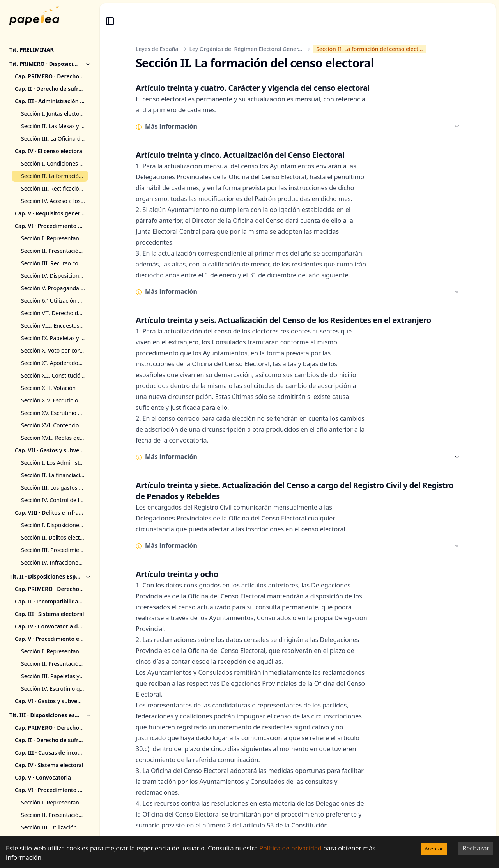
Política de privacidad (290, 848)
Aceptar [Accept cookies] (434, 849)
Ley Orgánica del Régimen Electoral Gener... (246, 49)
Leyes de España (157, 49)
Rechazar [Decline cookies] (476, 848)
